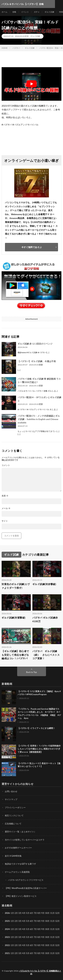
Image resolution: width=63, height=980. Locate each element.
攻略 (14, 12)
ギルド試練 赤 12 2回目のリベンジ (35, 344)
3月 (20, 913)
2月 (16, 913)
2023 (7, 937)
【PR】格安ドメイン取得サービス (21, 896)
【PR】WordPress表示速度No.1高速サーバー (26, 888)
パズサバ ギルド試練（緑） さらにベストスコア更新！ (46, 655)
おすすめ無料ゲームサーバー (18, 848)
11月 (52, 921)
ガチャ (37, 12)
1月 (12, 913)
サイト (5, 521)
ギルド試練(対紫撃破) (14, 618)
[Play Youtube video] (31, 84)
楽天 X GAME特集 (13, 856)
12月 (57, 921)
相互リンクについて (14, 815)
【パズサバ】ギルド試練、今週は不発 (37, 361)
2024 (7, 929)
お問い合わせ (11, 791)
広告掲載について (13, 824)
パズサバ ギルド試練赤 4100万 (45, 619)
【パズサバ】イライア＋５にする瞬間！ (36, 728)
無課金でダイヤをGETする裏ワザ (20, 864)
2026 (7, 913)
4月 (24, 913)
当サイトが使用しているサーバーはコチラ (25, 840)
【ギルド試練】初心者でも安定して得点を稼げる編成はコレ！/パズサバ (15, 655)
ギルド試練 (49, 12)
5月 (28, 913)
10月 (47, 921)
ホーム (4, 12)
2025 (7, 921)
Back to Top (31, 672)
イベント (25, 12)
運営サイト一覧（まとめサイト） (20, 832)
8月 (39, 921)
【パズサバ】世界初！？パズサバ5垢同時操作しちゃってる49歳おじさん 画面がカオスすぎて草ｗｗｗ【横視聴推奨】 (39, 749)
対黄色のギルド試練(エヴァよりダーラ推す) (16, 586)
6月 (31, 921)
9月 (43, 921)
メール (6, 508)
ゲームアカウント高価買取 (17, 872)
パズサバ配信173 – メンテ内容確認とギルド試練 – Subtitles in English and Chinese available (39, 419)
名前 (5, 496)
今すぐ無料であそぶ (32, 247)
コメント (6, 465)
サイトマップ (11, 799)
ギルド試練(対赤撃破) (44, 584)
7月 (35, 921)
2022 (7, 945)
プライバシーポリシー (15, 807)
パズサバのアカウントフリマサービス (26, 880)
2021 (7, 953)
